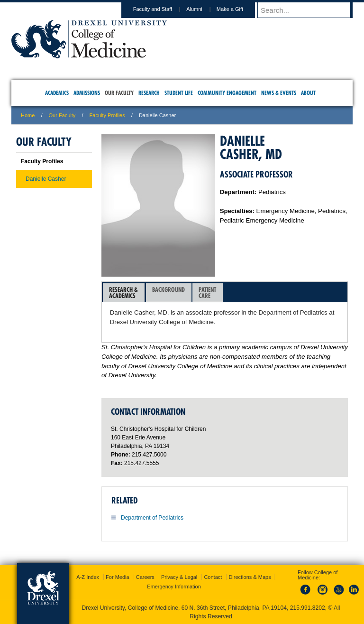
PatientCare (207, 293)
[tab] (124, 293)
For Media (118, 577)
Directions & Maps (250, 577)
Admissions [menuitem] (87, 93)
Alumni (203, 9)
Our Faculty (62, 115)
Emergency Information (174, 587)
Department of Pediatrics (152, 518)
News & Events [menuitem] (279, 93)
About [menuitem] (308, 93)
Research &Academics (123, 293)
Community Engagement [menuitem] (227, 93)
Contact (213, 577)
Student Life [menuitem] (179, 93)
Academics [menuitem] (57, 93)
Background (168, 293)
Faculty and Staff (162, 9)
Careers (145, 577)
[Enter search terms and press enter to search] (309, 10)
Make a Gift (239, 9)
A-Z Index (88, 577)
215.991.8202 (308, 608)
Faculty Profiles (107, 115)
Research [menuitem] (149, 93)
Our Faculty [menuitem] (119, 93)
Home (28, 115)
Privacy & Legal (179, 577)
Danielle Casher (46, 179)
